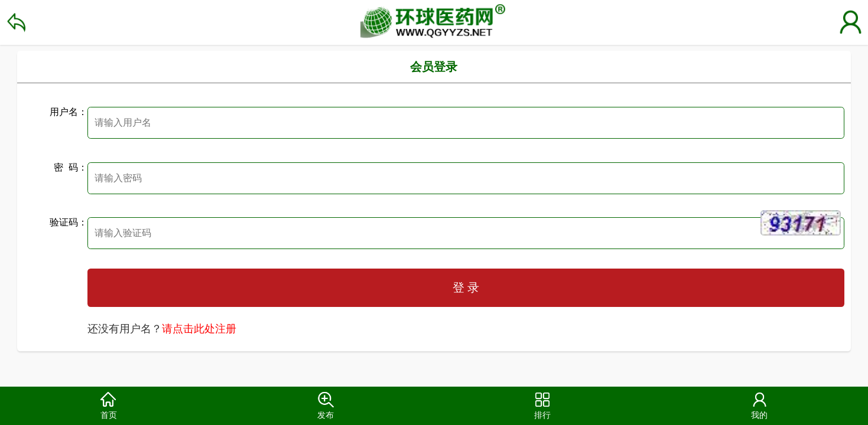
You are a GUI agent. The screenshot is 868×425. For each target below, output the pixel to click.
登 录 (466, 287)
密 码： (71, 167)
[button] (108, 406)
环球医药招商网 (434, 22)
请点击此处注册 (199, 329)
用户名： (69, 112)
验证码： (69, 222)
